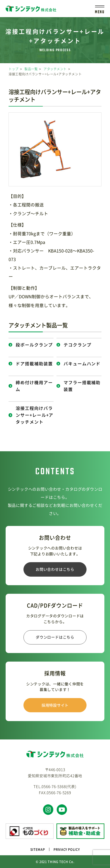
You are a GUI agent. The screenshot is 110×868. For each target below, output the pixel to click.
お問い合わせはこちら (55, 569)
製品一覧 (31, 69)
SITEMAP (38, 849)
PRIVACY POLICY (67, 849)
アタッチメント (55, 69)
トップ (14, 69)
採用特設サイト (55, 705)
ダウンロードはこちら (55, 637)
